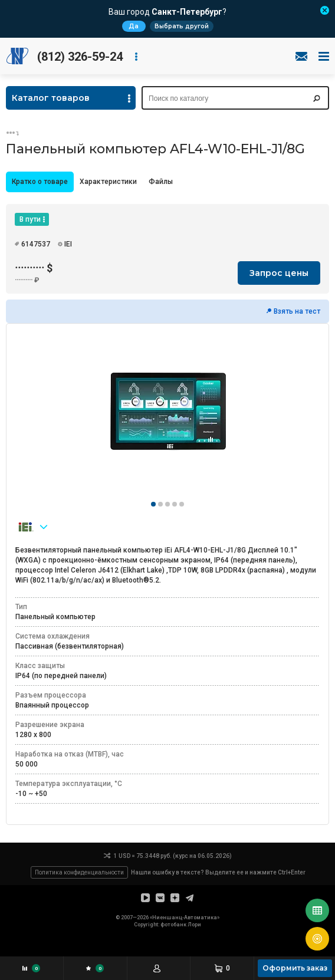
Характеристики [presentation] (108, 182)
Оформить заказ (295, 968)
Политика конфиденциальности (79, 872)
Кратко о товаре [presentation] (40, 182)
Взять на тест (297, 311)
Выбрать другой (182, 26)
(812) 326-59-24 (80, 57)
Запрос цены (279, 273)
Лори (194, 925)
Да (134, 26)
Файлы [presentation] (161, 182)
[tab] (40, 182)
